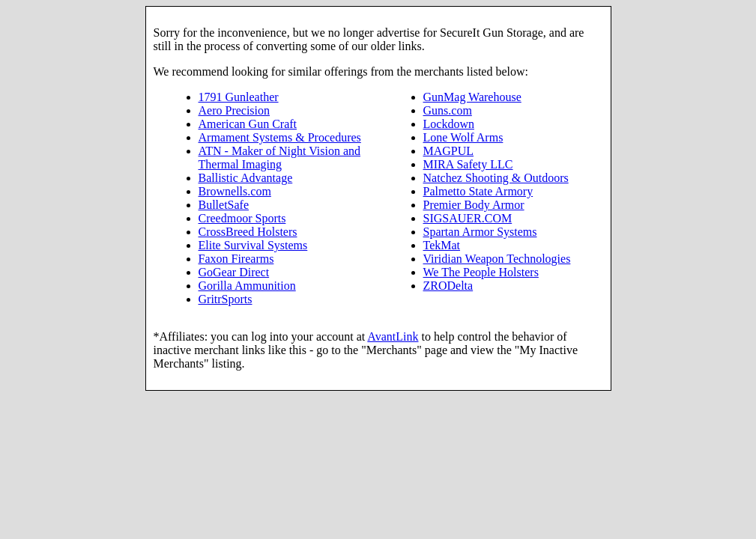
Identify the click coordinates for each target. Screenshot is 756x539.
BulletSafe (224, 205)
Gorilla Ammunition (247, 286)
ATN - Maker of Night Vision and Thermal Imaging (280, 158)
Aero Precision (235, 110)
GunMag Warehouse (472, 97)
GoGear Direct (234, 272)
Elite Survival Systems (253, 245)
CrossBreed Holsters (248, 232)
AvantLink (393, 337)
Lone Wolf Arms (463, 137)
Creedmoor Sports (242, 218)
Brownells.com (235, 191)
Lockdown (449, 124)
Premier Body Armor (474, 205)
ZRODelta (448, 286)
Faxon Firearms (236, 259)
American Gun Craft (248, 124)
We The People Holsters (481, 272)
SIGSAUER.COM (468, 218)
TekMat (442, 245)
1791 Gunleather (239, 97)
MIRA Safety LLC (468, 164)
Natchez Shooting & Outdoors (496, 178)
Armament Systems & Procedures (280, 137)
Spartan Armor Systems (480, 232)
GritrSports (226, 299)
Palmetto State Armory (478, 191)
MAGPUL (449, 151)
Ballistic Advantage (246, 178)
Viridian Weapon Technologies (497, 259)
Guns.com (448, 110)
